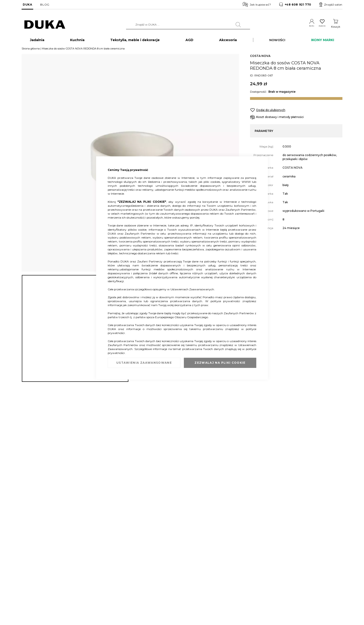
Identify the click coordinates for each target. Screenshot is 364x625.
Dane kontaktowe (33, 569)
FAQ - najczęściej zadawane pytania (102, 583)
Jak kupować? (257, 4)
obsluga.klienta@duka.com (313, 601)
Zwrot (82, 569)
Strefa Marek (167, 576)
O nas (25, 562)
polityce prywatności (226, 301)
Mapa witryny (31, 594)
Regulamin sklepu (226, 562)
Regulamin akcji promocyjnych (235, 576)
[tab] (182, 479)
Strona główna (31, 49)
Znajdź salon (331, 5)
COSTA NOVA (260, 57)
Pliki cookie (29, 601)
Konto (303, 27)
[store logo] (45, 25)
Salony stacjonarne (34, 576)
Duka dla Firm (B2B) (172, 562)
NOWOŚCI (277, 41)
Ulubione (319, 27)
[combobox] (182, 25)
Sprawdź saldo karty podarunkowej (101, 576)
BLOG (45, 5)
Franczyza (165, 569)
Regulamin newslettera (230, 569)
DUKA (27, 5)
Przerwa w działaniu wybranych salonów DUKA (109, 590)
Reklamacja (86, 562)
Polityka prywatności (228, 590)
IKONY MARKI (323, 41)
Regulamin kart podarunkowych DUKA (241, 583)
